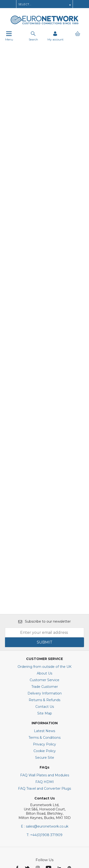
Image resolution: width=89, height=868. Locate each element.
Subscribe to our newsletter (44, 541)
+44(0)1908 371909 (44, 755)
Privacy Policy (44, 664)
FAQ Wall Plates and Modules (45, 695)
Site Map (45, 633)
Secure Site (45, 677)
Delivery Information (45, 613)
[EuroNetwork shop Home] (45, 24)
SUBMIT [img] (45, 562)
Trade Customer (45, 606)
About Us (44, 593)
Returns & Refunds (44, 620)
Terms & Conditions (44, 657)
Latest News (44, 651)
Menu (9, 36)
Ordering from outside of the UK (44, 586)
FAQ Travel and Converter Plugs (44, 708)
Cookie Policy (45, 671)
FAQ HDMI (45, 702)
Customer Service (44, 600)
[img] (18, 787)
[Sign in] (56, 36)
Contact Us (45, 626)
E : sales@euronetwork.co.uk (45, 746)
